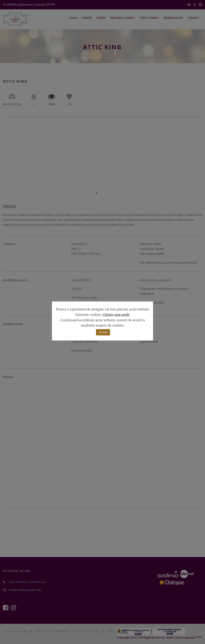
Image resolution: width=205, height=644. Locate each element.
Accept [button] (103, 332)
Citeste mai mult (116, 315)
